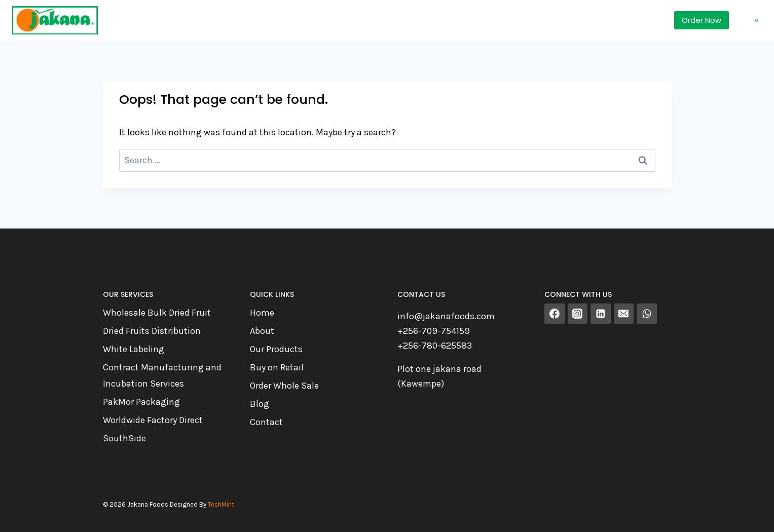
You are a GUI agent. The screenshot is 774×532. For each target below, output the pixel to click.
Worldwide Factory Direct (153, 420)
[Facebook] (555, 314)
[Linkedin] (601, 314)
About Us (342, 20)
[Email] (624, 314)
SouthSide (124, 438)
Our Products (276, 349)
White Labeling (134, 349)
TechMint (221, 504)
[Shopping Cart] (748, 20)
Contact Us (413, 20)
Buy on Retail (277, 367)
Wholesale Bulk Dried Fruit (157, 313)
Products (187, 20)
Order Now (702, 20)
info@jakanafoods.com (446, 316)
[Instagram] (578, 314)
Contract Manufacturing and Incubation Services (162, 375)
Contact (266, 422)
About (262, 331)
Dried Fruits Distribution (152, 331)
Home (128, 20)
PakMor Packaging (141, 402)
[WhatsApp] (647, 314)
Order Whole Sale (284, 386)
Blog (260, 404)
